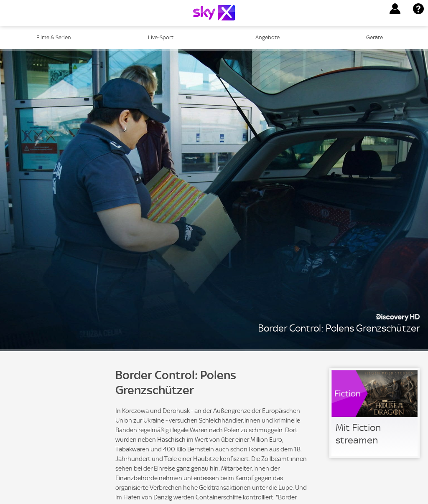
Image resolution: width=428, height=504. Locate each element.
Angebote (267, 37)
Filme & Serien (54, 37)
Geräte (374, 37)
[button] (395, 9)
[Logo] (214, 13)
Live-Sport (161, 37)
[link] (374, 413)
